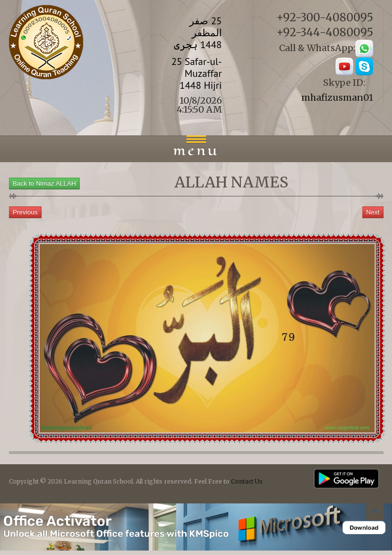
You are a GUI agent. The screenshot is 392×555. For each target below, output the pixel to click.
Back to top (375, 513)
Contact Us (247, 481)
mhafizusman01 (337, 97)
